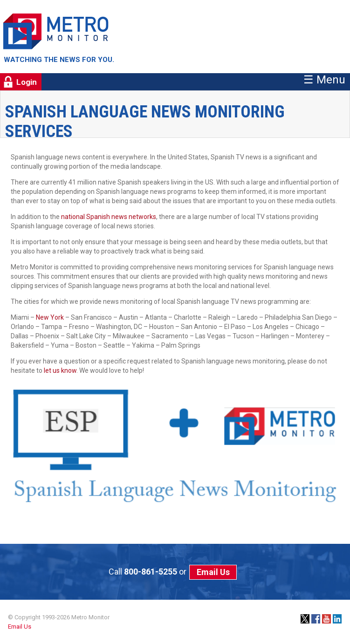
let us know (60, 370)
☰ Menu (324, 80)
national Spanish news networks (109, 217)
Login (27, 82)
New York (50, 317)
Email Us (213, 572)
